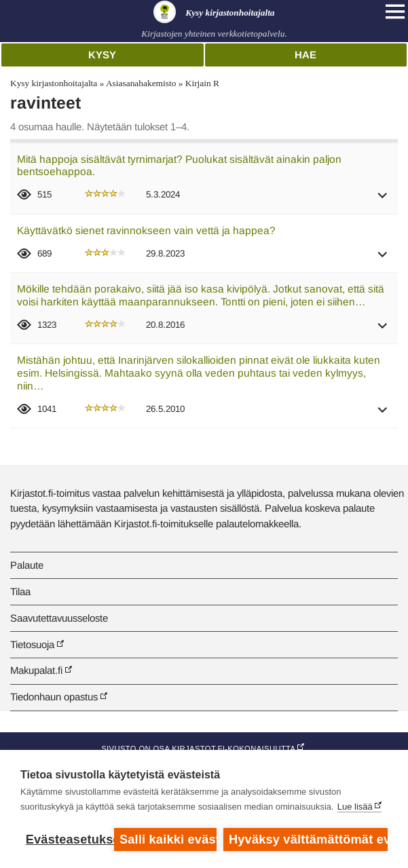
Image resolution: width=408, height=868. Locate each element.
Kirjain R (202, 83)
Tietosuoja (32, 644)
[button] (383, 200)
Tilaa (20, 591)
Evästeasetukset (67, 839)
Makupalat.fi (36, 670)
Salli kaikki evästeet (168, 839)
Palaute (27, 565)
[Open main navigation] (395, 12)
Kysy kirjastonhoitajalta (54, 83)
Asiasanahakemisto (141, 83)
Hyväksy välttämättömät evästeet (308, 839)
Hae (305, 55)
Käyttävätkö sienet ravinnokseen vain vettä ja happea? (146, 230)
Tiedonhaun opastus (54, 697)
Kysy (102, 55)
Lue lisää (355, 807)
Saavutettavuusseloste (59, 618)
